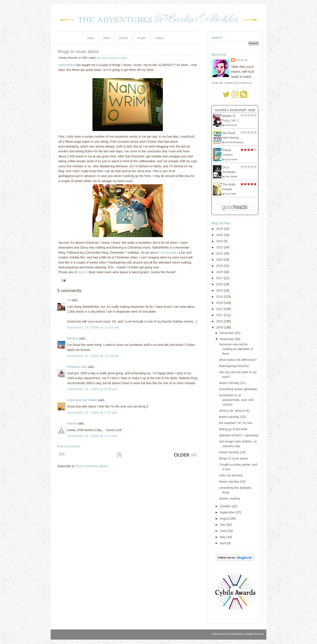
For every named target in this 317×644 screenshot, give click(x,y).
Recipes (142, 38)
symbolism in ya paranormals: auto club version (236, 400)
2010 (220, 321)
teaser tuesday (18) (232, 482)
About (106, 38)
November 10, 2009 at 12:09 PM (93, 356)
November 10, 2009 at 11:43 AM (93, 327)
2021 (220, 253)
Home (91, 38)
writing (124, 58)
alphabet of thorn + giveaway (239, 435)
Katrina (72, 423)
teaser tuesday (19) (232, 452)
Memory (73, 338)
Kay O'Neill (231, 194)
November (227, 339)
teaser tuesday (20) (232, 417)
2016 (220, 284)
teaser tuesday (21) (232, 383)
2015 (220, 290)
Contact (159, 38)
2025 (220, 229)
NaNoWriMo (67, 65)
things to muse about (78, 52)
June (223, 531)
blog (99, 58)
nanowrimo (114, 58)
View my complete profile (232, 83)
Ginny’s (83, 272)
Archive (123, 38)
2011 (220, 315)
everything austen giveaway (238, 389)
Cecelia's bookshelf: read (235, 110)
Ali (69, 300)
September (228, 512)
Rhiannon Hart (77, 367)
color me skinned (231, 475)
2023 (220, 241)
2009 (220, 327)
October (226, 506)
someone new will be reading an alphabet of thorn (236, 349)
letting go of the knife (233, 429)
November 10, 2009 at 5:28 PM (92, 389)
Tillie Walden (231, 177)
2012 (220, 309)
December (227, 333)
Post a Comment (69, 446)
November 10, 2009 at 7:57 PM (92, 413)
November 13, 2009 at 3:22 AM (92, 436)
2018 (220, 272)
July (223, 525)
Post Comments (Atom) (92, 466)
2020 (220, 260)
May (223, 537)
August (225, 519)
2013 (220, 303)
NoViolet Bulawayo (234, 142)
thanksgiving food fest (234, 366)
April (223, 543)
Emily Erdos (231, 125)
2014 (220, 297)
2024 (220, 235)
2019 (220, 266)
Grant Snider (231, 160)
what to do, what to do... (235, 411)
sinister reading (229, 498)
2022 (220, 247)
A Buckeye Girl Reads (82, 400)
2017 (220, 278)
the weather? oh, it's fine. (236, 423)
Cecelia (241, 60)
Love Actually (168, 253)
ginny (104, 58)
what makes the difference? (238, 360)
